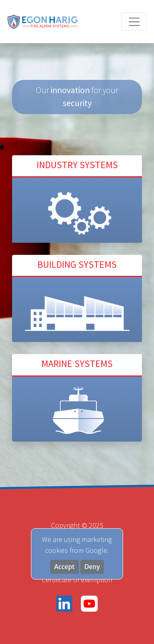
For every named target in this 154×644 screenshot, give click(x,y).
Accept (65, 567)
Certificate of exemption (77, 580)
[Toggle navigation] (134, 22)
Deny (92, 567)
